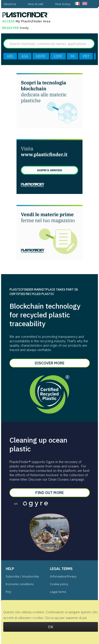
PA (72, 56)
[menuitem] (10, 4)
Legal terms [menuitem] (58, 592)
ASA (25, 56)
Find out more (50, 493)
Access (8, 21)
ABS (10, 56)
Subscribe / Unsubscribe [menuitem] (22, 576)
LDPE (58, 56)
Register (11, 28)
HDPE (41, 56)
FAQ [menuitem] (8, 592)
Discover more (50, 363)
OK (51, 627)
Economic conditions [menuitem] (20, 584)
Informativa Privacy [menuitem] (63, 576)
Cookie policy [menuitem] (59, 584)
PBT (86, 56)
